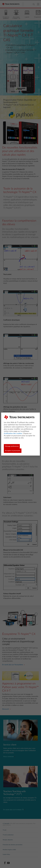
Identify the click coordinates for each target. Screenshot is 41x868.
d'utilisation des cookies (13, 433)
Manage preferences (12, 446)
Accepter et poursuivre (13, 451)
